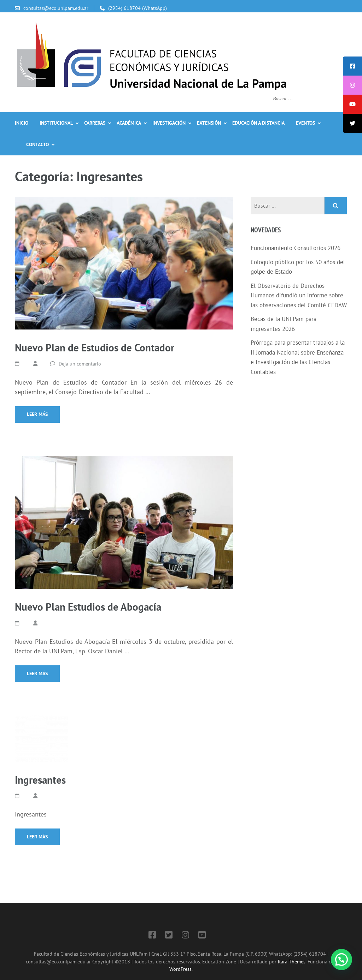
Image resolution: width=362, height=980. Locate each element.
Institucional (56, 123)
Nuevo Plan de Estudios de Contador (95, 348)
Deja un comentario (80, 364)
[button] (341, 960)
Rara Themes (292, 961)
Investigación (169, 123)
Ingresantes (40, 780)
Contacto (37, 144)
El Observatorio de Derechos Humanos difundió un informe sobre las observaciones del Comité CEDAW (299, 295)
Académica (129, 123)
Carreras (95, 123)
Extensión (209, 123)
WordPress (180, 969)
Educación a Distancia (258, 123)
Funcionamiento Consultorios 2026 (296, 248)
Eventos (305, 123)
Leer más (37, 414)
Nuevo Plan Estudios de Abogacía (88, 607)
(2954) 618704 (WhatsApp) (138, 8)
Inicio (22, 123)
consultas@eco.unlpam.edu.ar (56, 8)
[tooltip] (352, 66)
